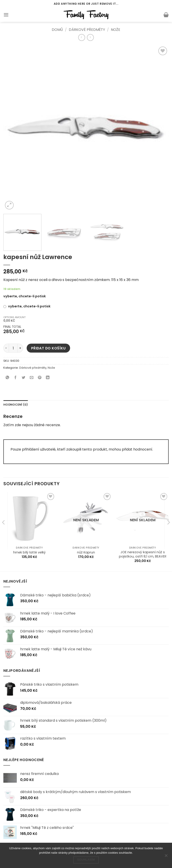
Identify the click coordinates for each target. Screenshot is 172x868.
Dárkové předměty (87, 30)
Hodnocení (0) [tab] (16, 405)
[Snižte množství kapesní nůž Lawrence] (6, 348)
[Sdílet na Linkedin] (48, 378)
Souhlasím (86, 860)
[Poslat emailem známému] (32, 378)
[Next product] (82, 37)
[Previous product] (90, 37)
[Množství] (13, 348)
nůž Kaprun (86, 552)
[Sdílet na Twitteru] (24, 378)
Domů (57, 30)
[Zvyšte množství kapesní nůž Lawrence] (20, 348)
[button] (6, 15)
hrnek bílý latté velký (29, 552)
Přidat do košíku (48, 348)
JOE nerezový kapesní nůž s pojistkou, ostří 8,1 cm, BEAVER (143, 554)
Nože (116, 30)
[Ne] (166, 857)
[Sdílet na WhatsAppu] (8, 378)
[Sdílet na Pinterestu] (40, 378)
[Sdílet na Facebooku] (16, 378)
